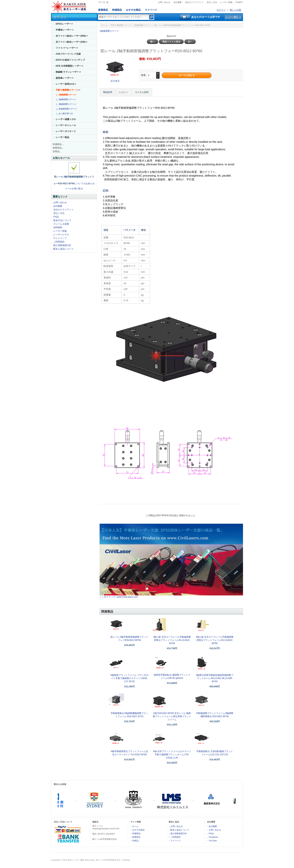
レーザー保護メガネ (66, 119)
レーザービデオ (61, 235)
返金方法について (62, 220)
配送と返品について (63, 249)
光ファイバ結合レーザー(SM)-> (72, 42)
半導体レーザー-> (65, 30)
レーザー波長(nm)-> (66, 84)
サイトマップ (60, 238)
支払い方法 (212, 2)
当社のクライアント (194, 2)
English (239, 2)
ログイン (221, 10)
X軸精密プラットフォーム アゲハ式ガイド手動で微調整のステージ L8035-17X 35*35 (129, 678)
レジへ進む (232, 17)
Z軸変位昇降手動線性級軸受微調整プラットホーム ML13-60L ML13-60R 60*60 (215, 678)
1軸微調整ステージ (143, 25)
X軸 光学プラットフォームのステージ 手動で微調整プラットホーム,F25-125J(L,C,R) (172, 755)
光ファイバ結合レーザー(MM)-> (72, 36)
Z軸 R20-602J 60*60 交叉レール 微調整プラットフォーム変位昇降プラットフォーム (172, 716)
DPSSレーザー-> (64, 24)
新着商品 (103, 10)
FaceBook (213, 837)
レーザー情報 (226, 2)
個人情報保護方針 (62, 245)
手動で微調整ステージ (121, 25)
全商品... (57, 151)
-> (68, 90)
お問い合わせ (164, 2)
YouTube (213, 841)
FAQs (56, 217)
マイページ (151, 10)
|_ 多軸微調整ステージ (66, 109)
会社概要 (178, 2)
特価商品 (117, 10)
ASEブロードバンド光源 (68, 54)
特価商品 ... (58, 144)
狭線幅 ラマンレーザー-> (68, 72)
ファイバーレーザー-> (67, 48)
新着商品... (58, 148)
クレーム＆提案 (61, 224)
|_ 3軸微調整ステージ (66, 104)
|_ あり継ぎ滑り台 (64, 113)
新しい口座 (235, 10)
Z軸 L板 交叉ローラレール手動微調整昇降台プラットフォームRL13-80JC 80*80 (215, 640)
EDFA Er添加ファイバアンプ (70, 60)
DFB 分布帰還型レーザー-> (69, 66)
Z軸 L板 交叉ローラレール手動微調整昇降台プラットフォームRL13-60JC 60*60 (172, 640)
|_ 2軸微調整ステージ (66, 99)
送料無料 (58, 227)
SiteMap (126, 860)
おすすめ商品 (133, 10)
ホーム (104, 25)
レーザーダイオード (66, 131)
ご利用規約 (59, 242)
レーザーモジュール (66, 125)
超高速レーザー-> (65, 78)
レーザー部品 (62, 137)
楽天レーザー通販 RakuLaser (81, 860)
